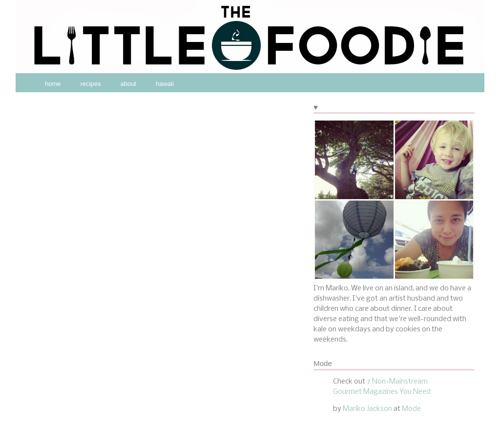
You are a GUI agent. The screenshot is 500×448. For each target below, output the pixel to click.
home (53, 84)
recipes (91, 84)
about (128, 84)
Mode (411, 409)
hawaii (165, 84)
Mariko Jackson (367, 409)
